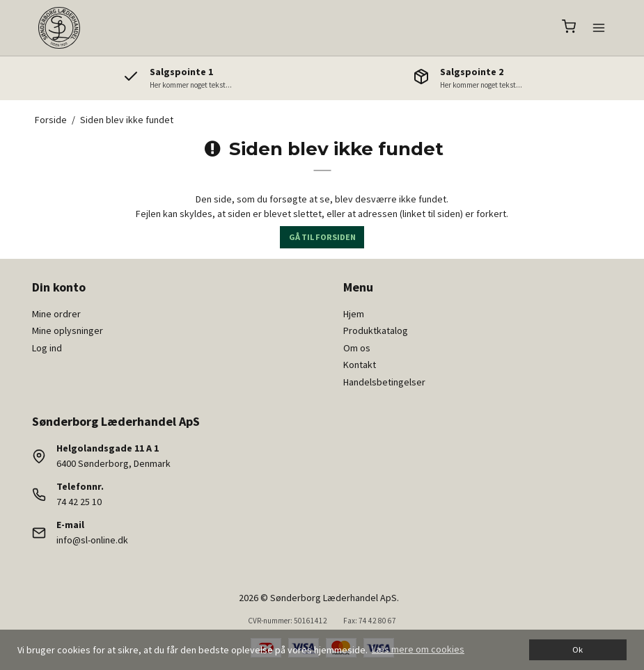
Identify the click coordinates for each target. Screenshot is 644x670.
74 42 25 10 (79, 502)
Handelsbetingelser (384, 382)
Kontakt (360, 365)
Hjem (354, 314)
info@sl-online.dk (92, 540)
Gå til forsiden (322, 237)
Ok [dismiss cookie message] (578, 649)
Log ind (47, 348)
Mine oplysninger (68, 330)
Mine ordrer (56, 314)
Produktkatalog (376, 330)
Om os (357, 348)
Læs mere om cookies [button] (418, 649)
